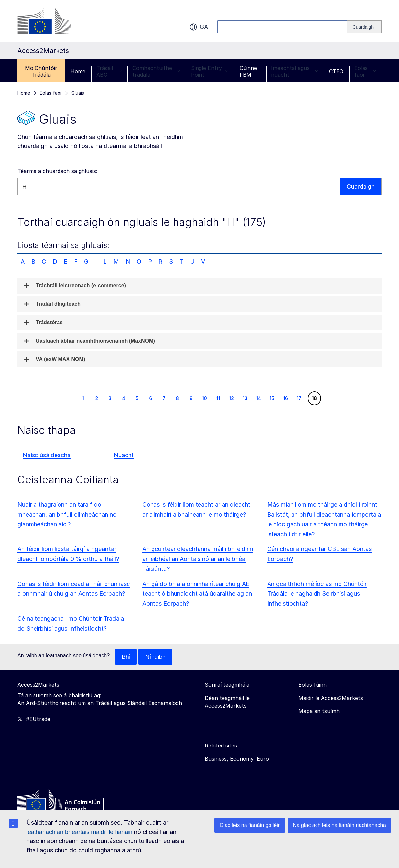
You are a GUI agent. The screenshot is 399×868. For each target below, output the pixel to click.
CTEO (336, 71)
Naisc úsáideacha (47, 455)
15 (272, 398)
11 (218, 398)
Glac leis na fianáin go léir (250, 825)
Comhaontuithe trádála (156, 71)
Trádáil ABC (109, 71)
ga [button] (199, 27)
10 (204, 398)
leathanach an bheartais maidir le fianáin (79, 832)
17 (299, 398)
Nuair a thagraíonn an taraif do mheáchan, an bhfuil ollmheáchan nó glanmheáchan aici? (67, 514)
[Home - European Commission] (65, 802)
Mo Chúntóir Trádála (41, 71)
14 (258, 398)
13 (245, 398)
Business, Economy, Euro (237, 759)
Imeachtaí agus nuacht (295, 71)
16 (285, 398)
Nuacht (124, 455)
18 (314, 398)
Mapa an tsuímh (319, 711)
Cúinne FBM (248, 71)
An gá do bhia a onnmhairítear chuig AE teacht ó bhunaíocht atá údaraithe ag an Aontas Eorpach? (197, 594)
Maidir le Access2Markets (331, 698)
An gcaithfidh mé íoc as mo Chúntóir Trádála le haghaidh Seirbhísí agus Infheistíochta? (317, 594)
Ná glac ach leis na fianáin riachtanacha (339, 825)
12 (231, 398)
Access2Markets (38, 685)
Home (78, 71)
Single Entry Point (210, 71)
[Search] (364, 27)
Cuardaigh (361, 186)
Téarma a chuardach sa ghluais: (57, 171)
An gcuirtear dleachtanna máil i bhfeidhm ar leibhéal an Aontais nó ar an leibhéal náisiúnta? (198, 559)
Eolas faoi (365, 71)
